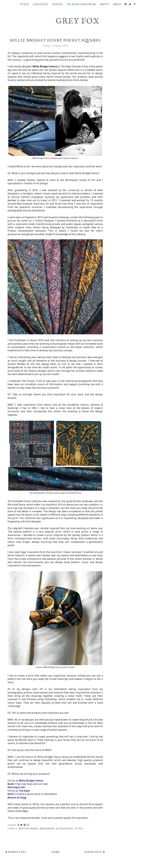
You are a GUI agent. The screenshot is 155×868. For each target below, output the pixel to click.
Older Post (95, 852)
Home (56, 852)
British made (28, 828)
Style (25, 4)
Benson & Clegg (17, 798)
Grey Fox (78, 21)
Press (117, 4)
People (58, 4)
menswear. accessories (56, 828)
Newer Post (16, 852)
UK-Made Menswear (81, 4)
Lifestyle (41, 4)
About (105, 4)
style (79, 828)
